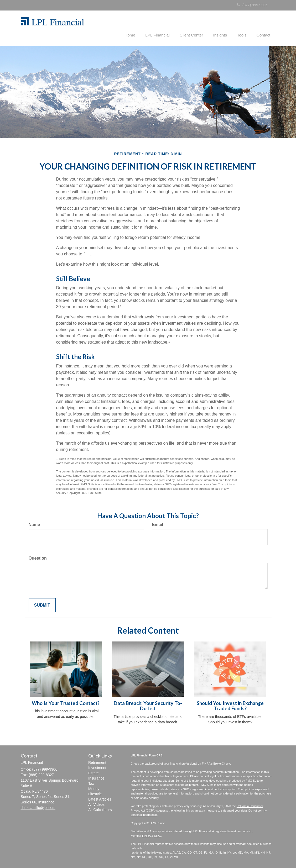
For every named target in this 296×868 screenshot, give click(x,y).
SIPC (158, 835)
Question (38, 558)
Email (158, 524)
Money (94, 788)
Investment (97, 767)
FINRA (146, 835)
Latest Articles (100, 799)
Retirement (97, 762)
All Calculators (100, 809)
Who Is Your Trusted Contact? (66, 703)
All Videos (96, 804)
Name (34, 524)
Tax (91, 783)
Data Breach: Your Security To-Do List (148, 705)
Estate (94, 772)
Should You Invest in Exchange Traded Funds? (230, 705)
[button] (139, 27)
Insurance (96, 778)
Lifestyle (95, 793)
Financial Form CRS (150, 755)
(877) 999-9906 (252, 5)
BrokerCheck (222, 763)
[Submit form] (42, 605)
